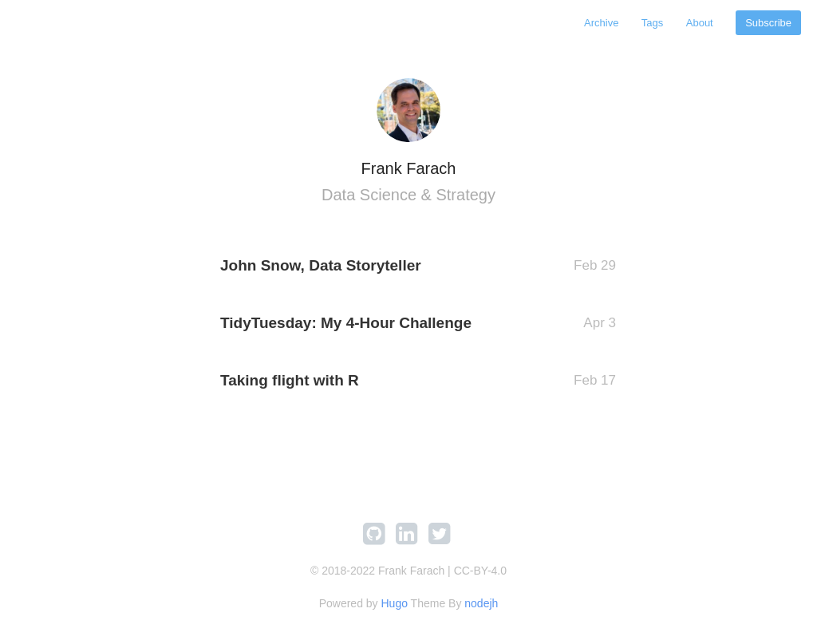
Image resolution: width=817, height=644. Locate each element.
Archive (601, 23)
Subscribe (768, 23)
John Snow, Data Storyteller (321, 265)
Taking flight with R (290, 380)
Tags (652, 23)
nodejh (481, 603)
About (700, 23)
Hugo (394, 603)
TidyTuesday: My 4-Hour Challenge (346, 323)
